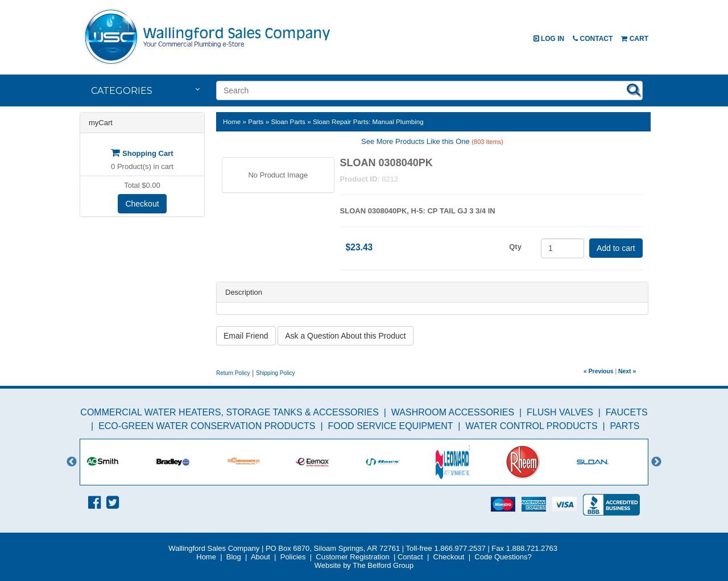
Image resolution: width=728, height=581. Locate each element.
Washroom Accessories (453, 412)
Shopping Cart (142, 153)
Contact (593, 39)
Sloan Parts (288, 121)
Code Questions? (503, 557)
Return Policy (233, 373)
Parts (256, 121)
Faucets (627, 412)
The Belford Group (383, 565)
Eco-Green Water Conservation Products (207, 426)
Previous (72, 462)
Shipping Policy (275, 373)
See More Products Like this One (432, 141)
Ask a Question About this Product (345, 336)
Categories (122, 91)
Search (634, 89)
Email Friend (246, 336)
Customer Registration (352, 557)
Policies (293, 557)
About (260, 557)
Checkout (142, 204)
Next (656, 462)
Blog (234, 557)
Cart (635, 39)
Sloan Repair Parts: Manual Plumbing (368, 121)
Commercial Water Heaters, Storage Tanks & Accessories (229, 412)
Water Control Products (531, 426)
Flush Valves (560, 412)
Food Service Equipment (390, 426)
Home (232, 121)
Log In (549, 39)
